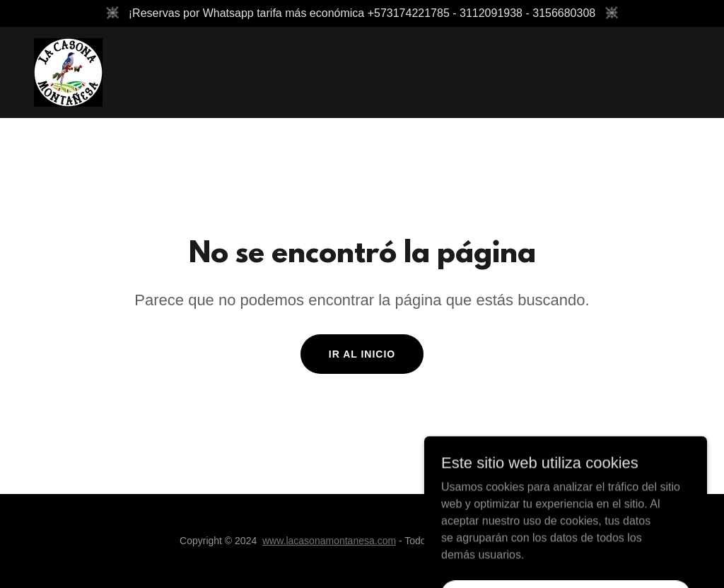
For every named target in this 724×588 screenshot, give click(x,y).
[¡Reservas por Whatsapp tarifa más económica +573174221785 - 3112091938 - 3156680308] (362, 13)
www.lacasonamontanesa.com (329, 541)
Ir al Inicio (362, 354)
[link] (68, 72)
